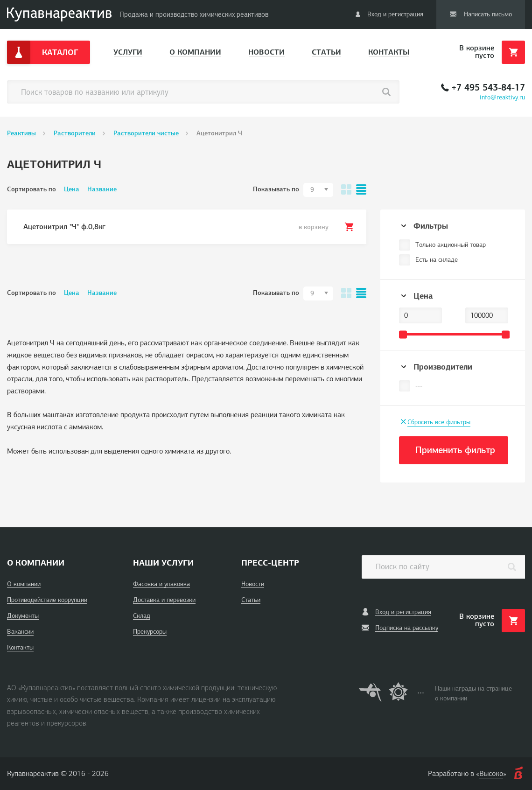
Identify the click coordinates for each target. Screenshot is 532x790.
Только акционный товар (451, 245)
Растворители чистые (146, 133)
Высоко (491, 774)
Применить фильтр (455, 450)
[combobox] (318, 190)
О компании (195, 52)
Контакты (389, 52)
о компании (451, 698)
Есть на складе (437, 260)
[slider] (403, 334)
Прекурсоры (150, 632)
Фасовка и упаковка (161, 584)
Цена (72, 189)
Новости (266, 52)
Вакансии (20, 632)
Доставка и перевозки (164, 600)
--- (419, 386)
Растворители (75, 133)
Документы (23, 616)
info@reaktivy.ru (502, 97)
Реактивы (21, 133)
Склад (142, 616)
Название (102, 189)
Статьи (326, 52)
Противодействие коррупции (47, 600)
